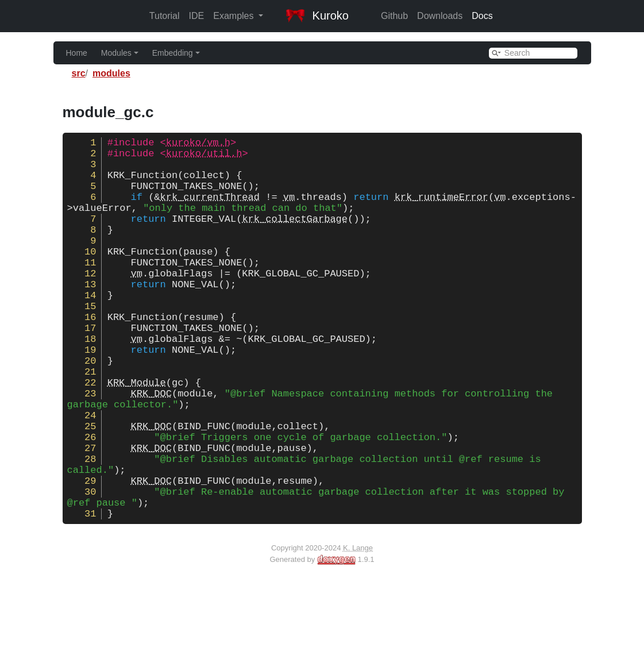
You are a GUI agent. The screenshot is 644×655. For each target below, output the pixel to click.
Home (77, 53)
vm (289, 210)
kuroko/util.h (204, 157)
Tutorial (165, 16)
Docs (482, 16)
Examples (235, 16)
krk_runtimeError (441, 210)
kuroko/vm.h (198, 144)
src (79, 73)
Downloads (440, 16)
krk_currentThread (210, 210)
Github (394, 16)
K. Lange (358, 628)
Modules (120, 53)
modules (111, 73)
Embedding (176, 53)
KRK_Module (137, 435)
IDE (197, 16)
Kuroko (317, 16)
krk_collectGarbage (295, 236)
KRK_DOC (151, 448)
